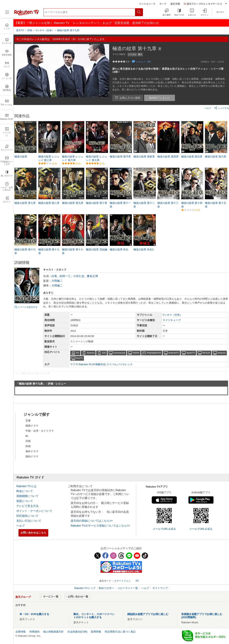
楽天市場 (175, 4)
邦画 (28, 446)
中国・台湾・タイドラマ (40, 431)
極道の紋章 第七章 (25, 203)
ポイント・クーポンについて (34, 511)
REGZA (206, 353)
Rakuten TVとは (26, 486)
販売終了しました (160, 98)
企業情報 (21, 632)
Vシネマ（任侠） (173, 315)
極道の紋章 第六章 (216, 157)
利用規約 (35, 632)
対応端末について (27, 516)
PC (78, 353)
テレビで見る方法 (27, 506)
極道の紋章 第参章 (144, 157)
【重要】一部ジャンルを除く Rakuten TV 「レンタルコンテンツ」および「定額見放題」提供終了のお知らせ (87, 23)
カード (163, 4)
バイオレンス (125, 364)
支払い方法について (29, 521)
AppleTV (191, 353)
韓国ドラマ (32, 426)
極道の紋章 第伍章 (192, 157)
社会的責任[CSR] (77, 632)
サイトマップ (160, 588)
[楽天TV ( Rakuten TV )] (27, 15)
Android (91, 353)
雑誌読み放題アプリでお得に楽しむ (148, 614)
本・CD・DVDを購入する (34, 614)
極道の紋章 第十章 (97, 203)
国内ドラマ (32, 456)
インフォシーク (147, 4)
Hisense (222, 353)
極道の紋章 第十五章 (216, 205)
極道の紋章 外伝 (119, 249)
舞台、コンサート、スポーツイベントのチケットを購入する (94, 616)
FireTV (79, 358)
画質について (25, 501)
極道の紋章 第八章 (49, 203)
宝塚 (28, 421)
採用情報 (96, 632)
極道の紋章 (21, 157)
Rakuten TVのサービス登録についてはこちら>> (100, 526)
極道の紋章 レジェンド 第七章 (97, 158)
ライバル (112, 364)
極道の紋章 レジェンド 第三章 (49, 158)
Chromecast (119, 353)
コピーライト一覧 (128, 588)
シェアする (222, 108)
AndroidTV (174, 353)
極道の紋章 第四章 (168, 157)
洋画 (28, 441)
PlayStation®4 (154, 353)
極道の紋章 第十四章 (192, 205)
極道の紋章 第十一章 (120, 205)
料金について (25, 491)
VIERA (136, 353)
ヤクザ (74, 364)
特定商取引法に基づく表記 (120, 632)
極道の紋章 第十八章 (73, 251)
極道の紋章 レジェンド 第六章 (73, 158)
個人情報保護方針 (53, 632)
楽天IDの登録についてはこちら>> (92, 521)
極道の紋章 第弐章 (120, 157)
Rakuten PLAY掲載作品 (92, 364)
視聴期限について (27, 496)
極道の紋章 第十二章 (144, 205)
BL (27, 436)
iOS (104, 353)
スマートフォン (122, 581)
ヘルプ (208, 108)
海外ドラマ (32, 451)
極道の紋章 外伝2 (144, 249)
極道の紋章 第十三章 (168, 205)
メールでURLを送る (164, 529)
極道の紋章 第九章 (73, 203)
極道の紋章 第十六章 (25, 251)
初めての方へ (106, 588)
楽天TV (20, 30)
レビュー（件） (144, 62)
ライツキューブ (172, 320)
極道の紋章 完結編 (97, 249)
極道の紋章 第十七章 (49, 251)
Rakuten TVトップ (85, 588)
